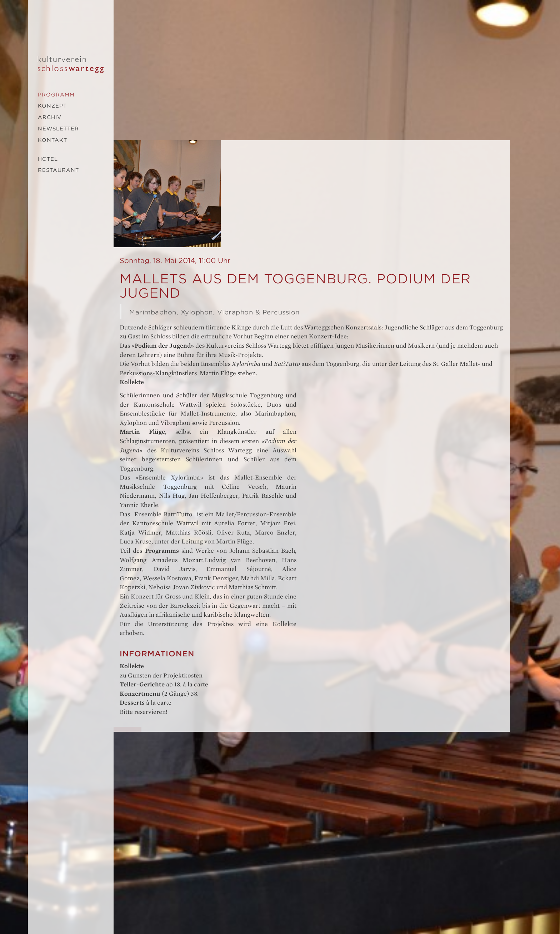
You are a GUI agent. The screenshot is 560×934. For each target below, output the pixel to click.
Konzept (52, 106)
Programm (56, 95)
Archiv (50, 117)
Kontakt (52, 140)
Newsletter (58, 129)
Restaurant (58, 170)
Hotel (48, 159)
